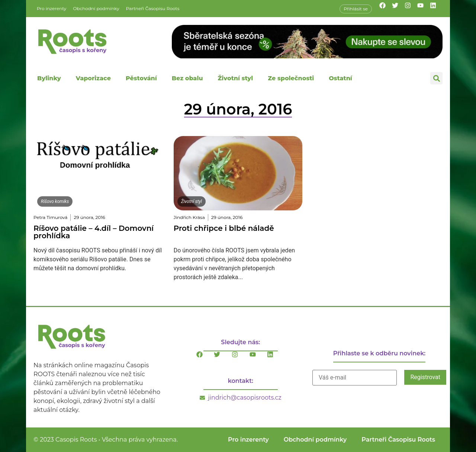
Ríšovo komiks (55, 201)
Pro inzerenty (52, 8)
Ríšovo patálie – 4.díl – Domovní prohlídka (94, 232)
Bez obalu (187, 78)
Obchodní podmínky (96, 8)
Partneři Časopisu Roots (153, 8)
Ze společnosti (291, 78)
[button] (436, 78)
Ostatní (340, 78)
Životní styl (235, 78)
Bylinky (49, 78)
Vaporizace (93, 78)
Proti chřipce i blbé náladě (224, 228)
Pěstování (141, 78)
